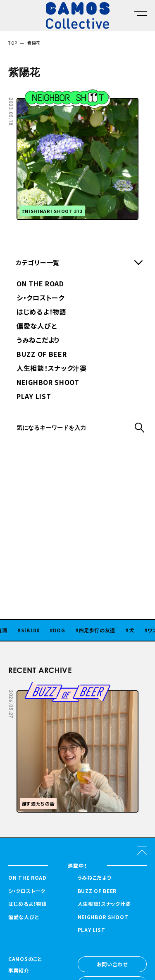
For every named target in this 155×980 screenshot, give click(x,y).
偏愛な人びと (37, 327)
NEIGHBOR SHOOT (48, 383)
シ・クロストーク (41, 298)
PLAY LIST (34, 397)
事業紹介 (19, 971)
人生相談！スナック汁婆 (52, 369)
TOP (13, 43)
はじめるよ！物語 (42, 312)
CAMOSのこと (25, 959)
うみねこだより (38, 341)
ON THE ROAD (40, 284)
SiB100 (34, 630)
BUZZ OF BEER (42, 355)
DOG (62, 630)
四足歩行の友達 (100, 630)
